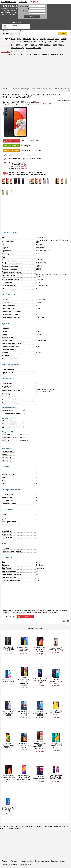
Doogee (35, 39)
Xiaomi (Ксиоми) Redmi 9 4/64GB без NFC (56, 746)
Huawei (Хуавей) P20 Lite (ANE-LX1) (56, 649)
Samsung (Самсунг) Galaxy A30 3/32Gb (8, 745)
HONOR (51, 39)
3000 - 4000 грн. (31, 45)
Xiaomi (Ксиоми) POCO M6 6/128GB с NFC (24, 745)
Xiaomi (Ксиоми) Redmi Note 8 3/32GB (40, 649)
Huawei (64, 39)
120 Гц (13, 57)
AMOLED (14, 54)
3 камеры (45, 54)
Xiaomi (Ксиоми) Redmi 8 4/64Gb (8, 681)
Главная (5, 861)
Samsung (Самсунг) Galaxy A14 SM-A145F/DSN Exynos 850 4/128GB (40, 745)
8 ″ (27, 51)
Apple (19, 39)
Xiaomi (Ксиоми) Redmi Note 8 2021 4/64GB (8, 778)
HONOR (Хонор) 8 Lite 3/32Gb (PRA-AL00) (40, 681)
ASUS (13, 39)
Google (43, 39)
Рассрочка (15, 861)
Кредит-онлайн (27, 861)
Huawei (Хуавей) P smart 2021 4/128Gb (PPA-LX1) (24, 649)
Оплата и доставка (42, 861)
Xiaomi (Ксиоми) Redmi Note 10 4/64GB (24, 713)
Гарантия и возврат (58, 861)
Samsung (42, 42)
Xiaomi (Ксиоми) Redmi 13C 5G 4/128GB (8, 713)
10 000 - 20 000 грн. (34, 48)
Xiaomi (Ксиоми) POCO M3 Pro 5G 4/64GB (56, 713)
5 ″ (16, 51)
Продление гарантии (10, 865)
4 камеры (54, 54)
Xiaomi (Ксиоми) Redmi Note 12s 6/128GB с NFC (56, 777)
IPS (31, 54)
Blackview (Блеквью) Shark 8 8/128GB (40, 713)
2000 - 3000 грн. (17, 45)
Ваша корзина (16, 22)
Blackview (27, 39)
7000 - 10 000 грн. (18, 48)
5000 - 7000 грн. (59, 45)
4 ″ (12, 51)
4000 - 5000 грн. (45, 45)
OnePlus (26, 42)
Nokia (13, 42)
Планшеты (23, 2)
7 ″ (23, 51)
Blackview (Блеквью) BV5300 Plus (56, 681)
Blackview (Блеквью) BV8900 (40, 778)
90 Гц (62, 54)
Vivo (55, 42)
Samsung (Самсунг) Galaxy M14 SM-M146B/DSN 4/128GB (24, 681)
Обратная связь (26, 865)
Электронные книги (9, 2)
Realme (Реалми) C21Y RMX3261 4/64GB (8, 649)
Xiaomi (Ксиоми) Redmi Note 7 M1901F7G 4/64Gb (24, 778)
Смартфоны (35, 2)
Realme (34, 42)
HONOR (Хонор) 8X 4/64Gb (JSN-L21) (8, 809)
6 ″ (19, 51)
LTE (26, 54)
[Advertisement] (36, 74)
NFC (21, 54)
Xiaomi (61, 42)
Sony (50, 42)
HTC (57, 39)
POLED (37, 54)
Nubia (19, 42)
